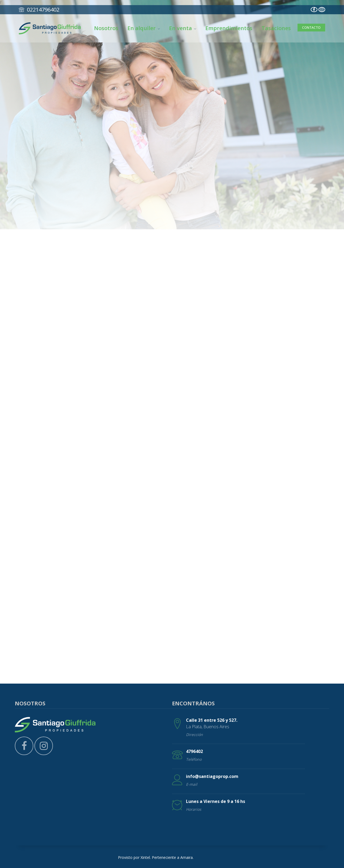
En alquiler (144, 28)
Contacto (311, 28)
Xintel (145, 857)
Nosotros (106, 28)
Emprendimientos (229, 28)
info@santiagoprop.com (212, 776)
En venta (183, 28)
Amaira (187, 857)
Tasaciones (276, 28)
